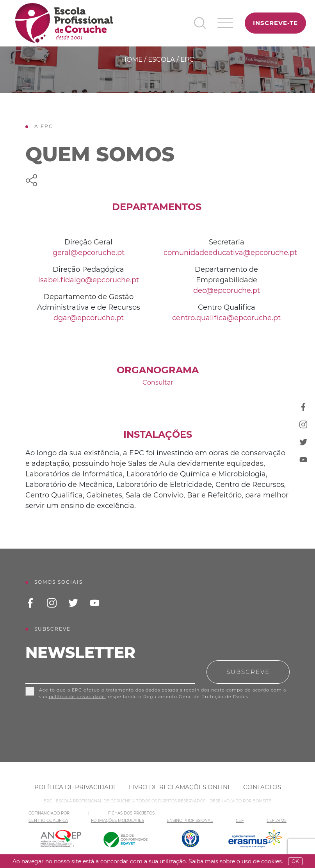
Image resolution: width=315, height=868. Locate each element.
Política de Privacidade (76, 787)
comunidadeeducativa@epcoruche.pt (230, 253)
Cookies (271, 861)
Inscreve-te (275, 23)
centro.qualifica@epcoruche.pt (226, 318)
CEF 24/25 (277, 821)
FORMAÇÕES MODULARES (117, 821)
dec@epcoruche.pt (227, 291)
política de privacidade (77, 697)
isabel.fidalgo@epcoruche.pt (89, 280)
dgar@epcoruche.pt (89, 318)
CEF (240, 821)
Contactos (262, 787)
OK (295, 861)
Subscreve (248, 672)
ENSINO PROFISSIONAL (190, 821)
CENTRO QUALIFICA (48, 821)
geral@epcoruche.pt (89, 253)
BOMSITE (262, 801)
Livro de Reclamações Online (180, 787)
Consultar (158, 382)
